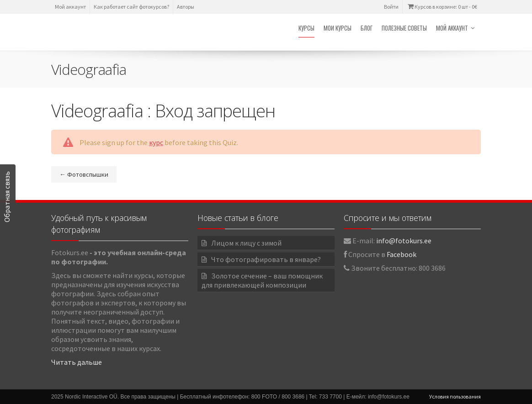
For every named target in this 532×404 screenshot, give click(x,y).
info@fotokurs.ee (404, 241)
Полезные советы (404, 28)
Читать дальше (77, 362)
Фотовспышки (84, 174)
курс (156, 142)
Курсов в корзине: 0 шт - (442, 7)
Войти (391, 7)
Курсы (306, 28)
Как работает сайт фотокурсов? (131, 7)
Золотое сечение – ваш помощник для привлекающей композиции (262, 280)
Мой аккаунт (70, 7)
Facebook (402, 254)
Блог (367, 28)
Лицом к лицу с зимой (246, 243)
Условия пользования (455, 396)
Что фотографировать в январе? (266, 259)
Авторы (186, 7)
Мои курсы (338, 28)
